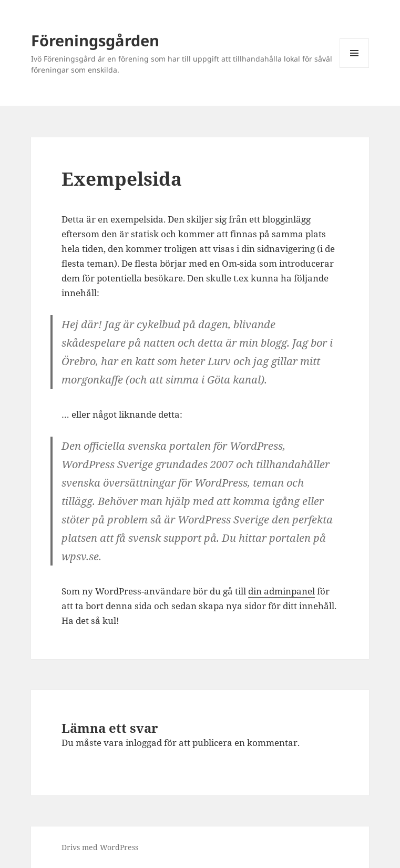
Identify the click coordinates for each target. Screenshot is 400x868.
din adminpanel (281, 591)
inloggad (144, 743)
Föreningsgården (95, 40)
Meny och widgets (355, 68)
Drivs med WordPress (100, 847)
